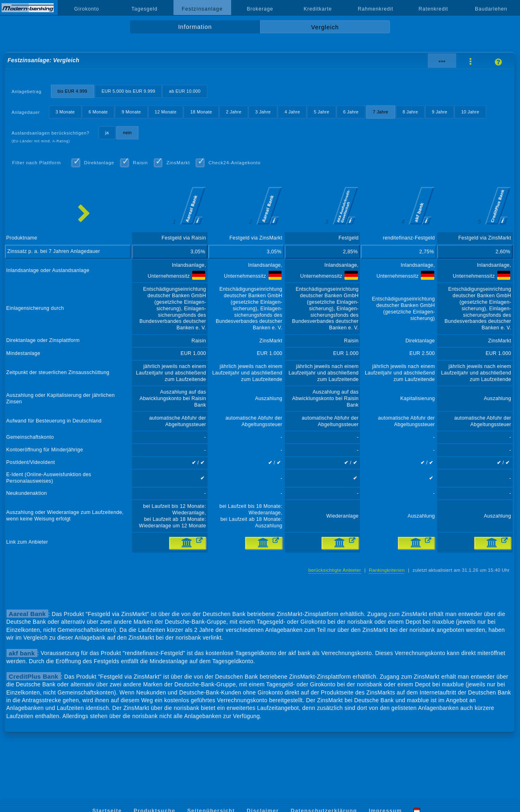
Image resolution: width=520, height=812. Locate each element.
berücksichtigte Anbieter (335, 570)
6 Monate (98, 112)
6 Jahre (351, 112)
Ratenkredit (433, 9)
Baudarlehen (491, 9)
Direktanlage (99, 163)
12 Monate (166, 112)
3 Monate (65, 112)
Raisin (140, 163)
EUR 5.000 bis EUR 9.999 (128, 91)
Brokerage (260, 9)
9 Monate (131, 112)
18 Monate (201, 112)
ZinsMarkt (178, 163)
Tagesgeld (144, 9)
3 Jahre (263, 112)
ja (107, 133)
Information (195, 27)
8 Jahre (410, 112)
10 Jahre (470, 112)
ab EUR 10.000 (185, 91)
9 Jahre (440, 112)
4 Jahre (292, 112)
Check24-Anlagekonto (235, 163)
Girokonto (87, 9)
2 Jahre (234, 112)
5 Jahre (322, 112)
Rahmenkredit (376, 9)
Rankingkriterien (387, 570)
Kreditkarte (318, 9)
